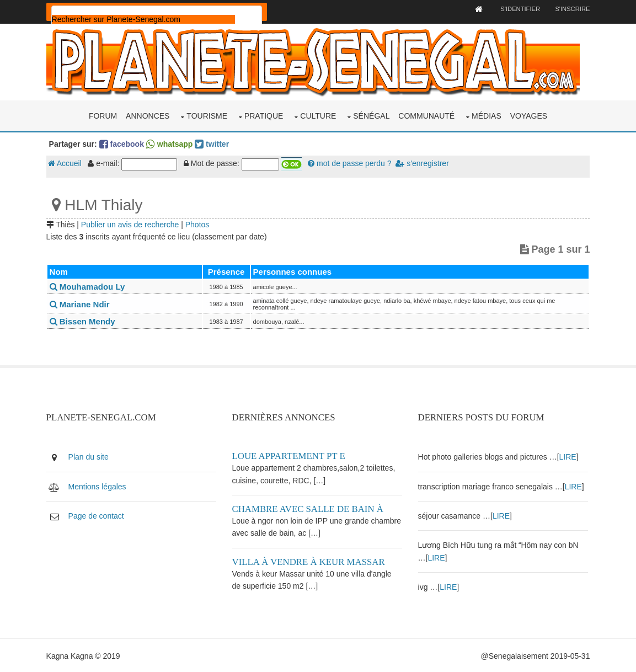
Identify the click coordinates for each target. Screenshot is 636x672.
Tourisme (207, 115)
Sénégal (371, 115)
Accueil (67, 163)
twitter (214, 143)
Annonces (148, 115)
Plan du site (91, 456)
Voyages (529, 115)
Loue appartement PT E (290, 455)
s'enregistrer (424, 163)
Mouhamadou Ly (90, 286)
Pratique (264, 115)
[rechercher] (146, 19)
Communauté (426, 115)
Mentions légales (100, 486)
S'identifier (517, 9)
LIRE (569, 456)
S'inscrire (570, 9)
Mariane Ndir (82, 303)
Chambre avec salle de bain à (309, 508)
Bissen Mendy (85, 321)
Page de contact (98, 515)
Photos (200, 223)
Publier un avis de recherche (132, 223)
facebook (124, 143)
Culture (318, 115)
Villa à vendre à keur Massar (310, 561)
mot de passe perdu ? (352, 163)
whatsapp (172, 143)
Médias (487, 115)
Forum (103, 115)
